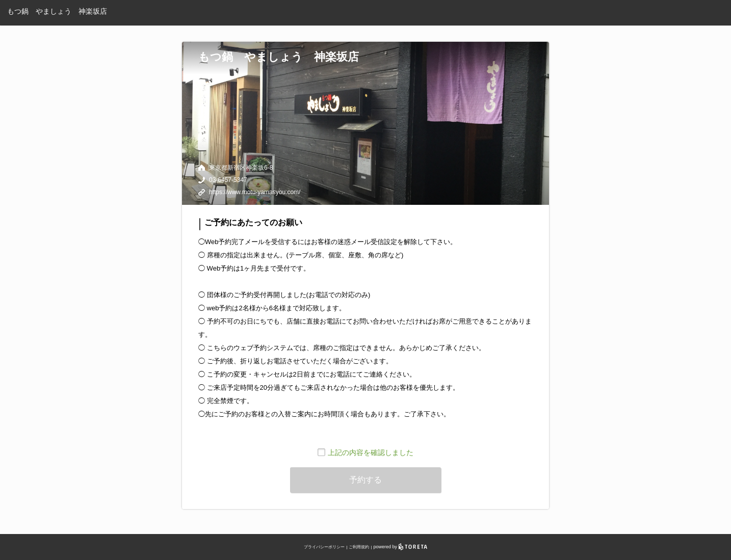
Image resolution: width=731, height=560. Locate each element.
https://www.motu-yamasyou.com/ (255, 192)
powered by (400, 547)
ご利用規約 (359, 547)
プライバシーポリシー (324, 547)
